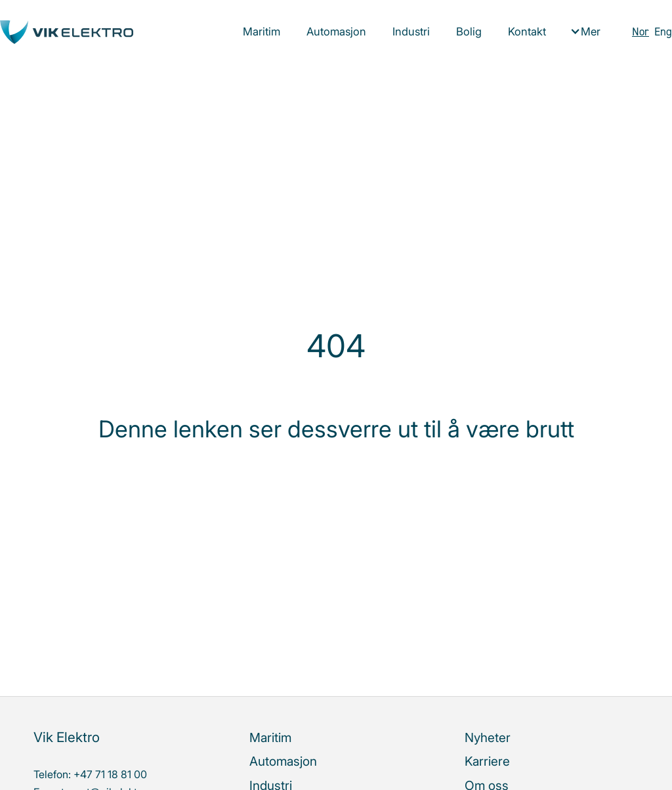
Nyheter (488, 737)
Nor (640, 32)
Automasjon (336, 32)
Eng (663, 32)
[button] (585, 32)
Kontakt (527, 32)
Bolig (469, 32)
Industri (411, 32)
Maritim (262, 32)
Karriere (487, 761)
